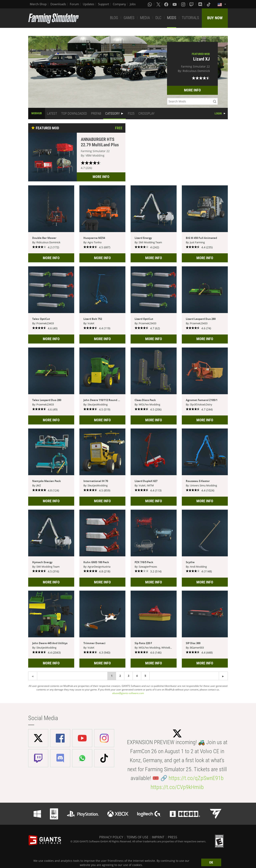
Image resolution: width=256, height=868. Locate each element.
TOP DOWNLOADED (74, 113)
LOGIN (218, 113)
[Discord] (201, 4)
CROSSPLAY (146, 113)
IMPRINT (158, 837)
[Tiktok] (209, 4)
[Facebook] (167, 4)
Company (119, 4)
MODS (172, 18)
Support (103, 4)
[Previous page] (223, 676)
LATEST (52, 113)
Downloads (58, 4)
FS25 (131, 113)
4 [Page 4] (137, 676)
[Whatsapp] (150, 4)
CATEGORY (112, 113)
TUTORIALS (190, 18)
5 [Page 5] (145, 676)
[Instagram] (184, 4)
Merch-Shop (38, 4)
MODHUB (37, 113)
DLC (158, 18)
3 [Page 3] (128, 676)
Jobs (133, 4)
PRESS (172, 837)
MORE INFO (192, 90)
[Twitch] (192, 4)
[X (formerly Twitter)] (158, 4)
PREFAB (96, 113)
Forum (74, 4)
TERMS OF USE (137, 837)
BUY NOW (215, 18)
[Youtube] (175, 4)
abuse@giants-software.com (128, 693)
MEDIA (145, 18)
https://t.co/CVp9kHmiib (177, 787)
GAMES (129, 18)
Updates (88, 4)
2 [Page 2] (120, 676)
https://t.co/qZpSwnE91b (196, 778)
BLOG (114, 18)
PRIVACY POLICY (111, 837)
